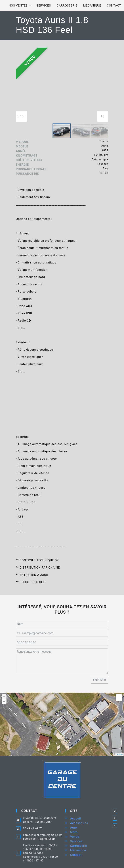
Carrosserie (67, 6)
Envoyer (100, 680)
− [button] (4, 701)
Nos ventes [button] (19, 6)
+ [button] (4, 697)
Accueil (76, 819)
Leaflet (119, 755)
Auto (74, 828)
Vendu (75, 837)
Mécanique (92, 6)
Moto (74, 832)
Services (44, 6)
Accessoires (79, 823)
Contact (76, 855)
